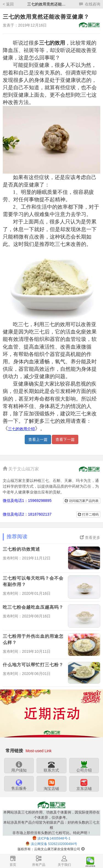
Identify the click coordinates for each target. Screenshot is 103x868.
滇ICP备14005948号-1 (54, 838)
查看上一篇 (38, 439)
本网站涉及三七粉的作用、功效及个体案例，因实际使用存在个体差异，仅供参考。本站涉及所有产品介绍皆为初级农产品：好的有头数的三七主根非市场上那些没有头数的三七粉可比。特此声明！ (51, 823)
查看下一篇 (65, 439)
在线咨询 (90, 4)
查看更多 (90, 538)
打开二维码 (88, 515)
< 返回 (8, 4)
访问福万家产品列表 (82, 501)
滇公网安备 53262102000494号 (54, 844)
